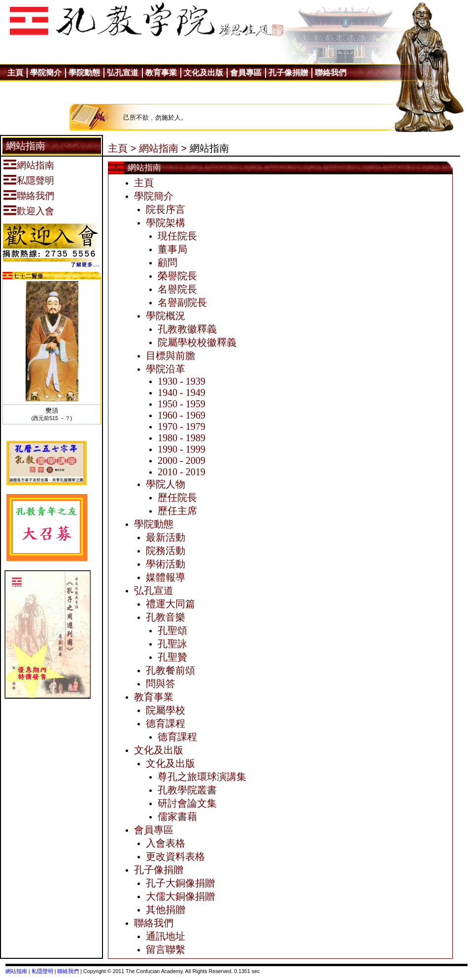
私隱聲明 (42, 971)
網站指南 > (163, 148)
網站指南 (16, 971)
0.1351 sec (247, 971)
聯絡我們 (68, 971)
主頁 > (122, 148)
